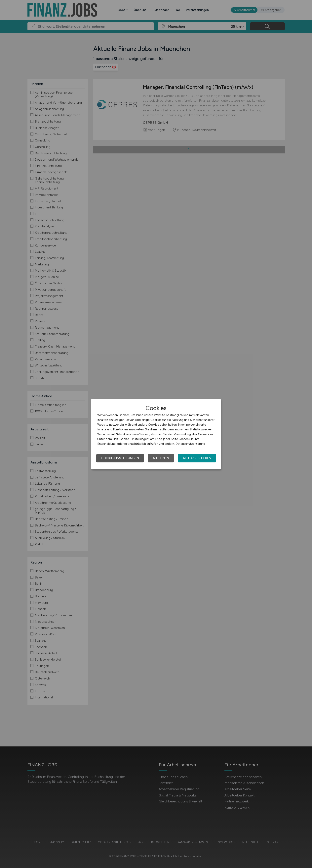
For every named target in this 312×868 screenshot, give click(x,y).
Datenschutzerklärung (190, 444)
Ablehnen (161, 458)
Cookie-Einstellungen (120, 458)
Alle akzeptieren (197, 458)
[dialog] (156, 434)
